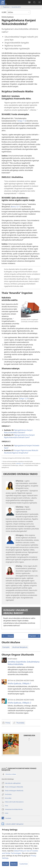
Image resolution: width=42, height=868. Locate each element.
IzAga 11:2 (22, 121)
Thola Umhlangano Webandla (12, 787)
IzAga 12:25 (24, 398)
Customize (24, 864)
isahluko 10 (19, 463)
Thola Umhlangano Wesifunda (12, 791)
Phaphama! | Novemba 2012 (12, 7)
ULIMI (4, 12)
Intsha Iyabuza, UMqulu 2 (19, 703)
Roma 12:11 (16, 207)
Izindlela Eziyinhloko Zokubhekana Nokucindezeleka (24, 663)
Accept (6, 864)
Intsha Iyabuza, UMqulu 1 (19, 683)
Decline (14, 864)
